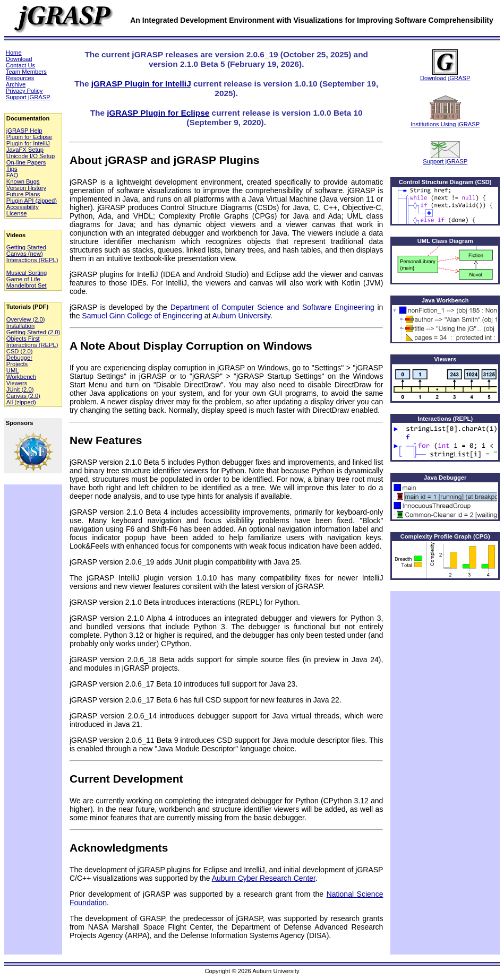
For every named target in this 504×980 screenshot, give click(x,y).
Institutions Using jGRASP (445, 111)
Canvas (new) (25, 254)
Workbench (21, 377)
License (17, 213)
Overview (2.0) (26, 319)
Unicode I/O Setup (31, 156)
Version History (26, 188)
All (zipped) (21, 402)
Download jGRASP (445, 65)
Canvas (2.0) (23, 396)
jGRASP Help (24, 131)
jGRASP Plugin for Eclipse (158, 113)
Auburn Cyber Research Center (264, 878)
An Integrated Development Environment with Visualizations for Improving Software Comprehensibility (312, 20)
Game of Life (23, 279)
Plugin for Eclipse (29, 137)
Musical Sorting (27, 273)
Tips (12, 169)
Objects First (23, 339)
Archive (16, 84)
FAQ (12, 175)
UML (13, 370)
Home (14, 53)
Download (19, 59)
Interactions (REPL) (32, 260)
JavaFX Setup (25, 150)
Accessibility (23, 207)
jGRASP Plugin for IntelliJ (141, 84)
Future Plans (23, 194)
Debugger (19, 358)
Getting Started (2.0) (33, 332)
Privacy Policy (24, 91)
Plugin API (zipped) (32, 201)
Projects (17, 364)
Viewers (17, 383)
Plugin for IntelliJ (28, 143)
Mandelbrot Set (27, 285)
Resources (20, 78)
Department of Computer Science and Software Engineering (272, 307)
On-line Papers (26, 162)
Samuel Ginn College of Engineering (142, 316)
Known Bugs (23, 181)
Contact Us (20, 65)
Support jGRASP (28, 97)
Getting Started (26, 247)
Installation (21, 326)
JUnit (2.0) (20, 389)
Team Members (26, 72)
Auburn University (241, 316)
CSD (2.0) (20, 351)
